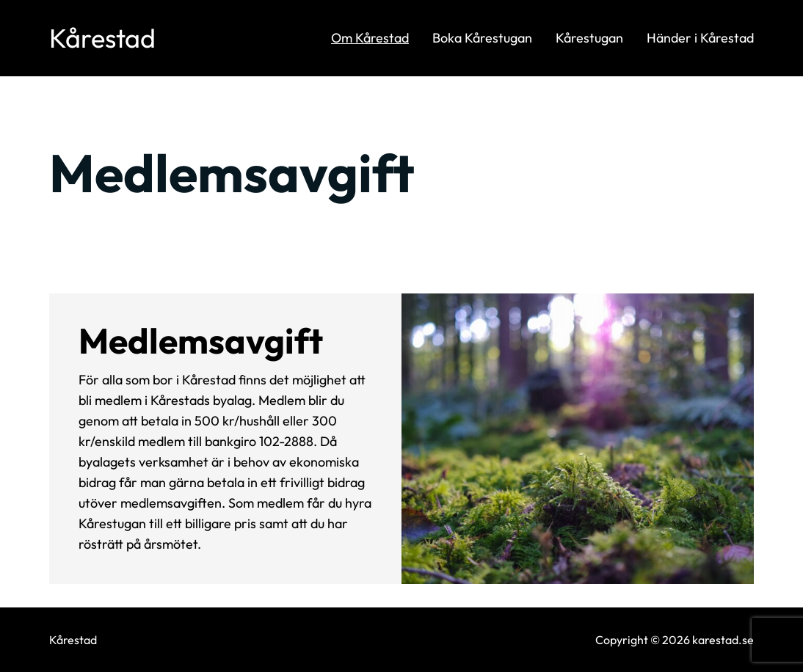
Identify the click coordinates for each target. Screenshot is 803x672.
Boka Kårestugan (482, 38)
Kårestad (102, 38)
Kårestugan (589, 38)
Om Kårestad (370, 38)
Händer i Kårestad (700, 38)
